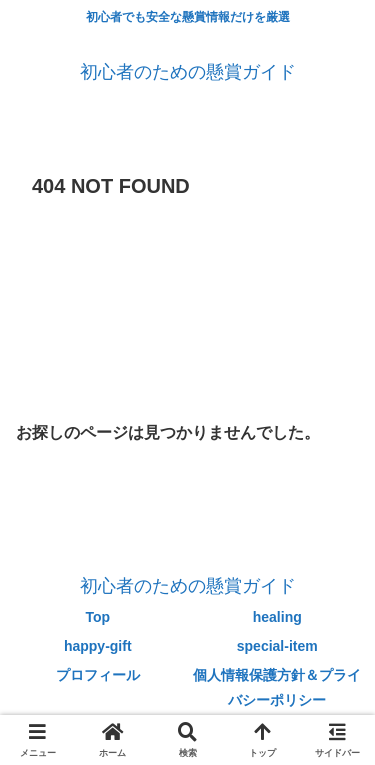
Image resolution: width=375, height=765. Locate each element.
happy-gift (98, 646)
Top (97, 617)
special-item (277, 646)
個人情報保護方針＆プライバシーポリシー (277, 687)
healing (277, 617)
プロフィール (98, 675)
